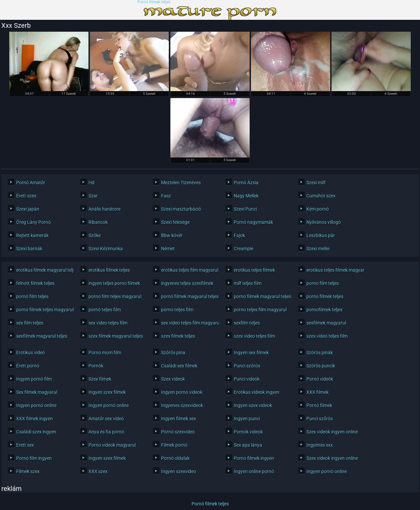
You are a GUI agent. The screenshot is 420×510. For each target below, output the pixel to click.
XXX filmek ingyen (35, 419)
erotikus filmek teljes (109, 270)
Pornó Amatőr (31, 183)
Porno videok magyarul (112, 445)
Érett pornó (28, 366)
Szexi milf (316, 183)
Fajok (239, 235)
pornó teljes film (105, 310)
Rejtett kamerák (32, 235)
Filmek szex (28, 471)
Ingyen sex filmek (251, 353)
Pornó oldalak (175, 458)
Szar (93, 196)
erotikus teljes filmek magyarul (334, 270)
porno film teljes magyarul (115, 296)
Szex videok (173, 379)
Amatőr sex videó (106, 419)
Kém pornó (318, 209)
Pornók (96, 366)
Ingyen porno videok (182, 392)
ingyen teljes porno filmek (114, 283)
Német (168, 249)
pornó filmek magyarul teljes (188, 296)
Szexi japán (28, 209)
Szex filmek (100, 379)
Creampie (244, 249)
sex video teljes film (108, 323)
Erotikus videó (31, 353)
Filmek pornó (174, 445)
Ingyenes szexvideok (182, 405)
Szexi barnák (29, 249)
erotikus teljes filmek (254, 270)
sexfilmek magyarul (326, 323)
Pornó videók (320, 379)
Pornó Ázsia (246, 183)
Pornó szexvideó (178, 432)
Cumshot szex (321, 196)
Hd (91, 183)
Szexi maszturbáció (181, 209)
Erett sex (25, 445)
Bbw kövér (172, 235)
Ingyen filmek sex (179, 419)
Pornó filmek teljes (154, 2)
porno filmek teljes (325, 296)
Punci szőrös (247, 366)
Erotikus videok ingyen (257, 392)
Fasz (166, 196)
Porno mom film (105, 353)
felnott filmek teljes (35, 283)
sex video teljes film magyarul (188, 323)
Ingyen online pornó (254, 471)
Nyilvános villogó (324, 222)
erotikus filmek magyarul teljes (43, 270)
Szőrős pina (173, 353)
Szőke (95, 235)
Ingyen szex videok (253, 405)
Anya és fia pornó (106, 432)
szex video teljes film (254, 336)
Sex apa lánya (248, 445)
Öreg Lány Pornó (34, 222)
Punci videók (247, 379)
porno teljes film (177, 310)
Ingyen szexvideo (179, 471)
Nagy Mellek (246, 196)
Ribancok (98, 222)
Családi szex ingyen (36, 432)
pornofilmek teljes (324, 310)
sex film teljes (30, 323)
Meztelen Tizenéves (181, 183)
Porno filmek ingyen (254, 458)
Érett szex (26, 196)
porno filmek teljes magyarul (43, 310)
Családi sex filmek (179, 366)
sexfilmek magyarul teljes (42, 336)
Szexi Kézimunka (106, 249)
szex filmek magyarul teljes (116, 336)
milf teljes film (248, 283)
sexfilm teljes (247, 323)
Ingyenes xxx (320, 445)
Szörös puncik (321, 366)
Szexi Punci (245, 209)
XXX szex (98, 471)
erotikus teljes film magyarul (188, 270)
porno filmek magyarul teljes (261, 296)
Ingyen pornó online (36, 405)
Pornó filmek (319, 405)
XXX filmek (317, 392)
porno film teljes (323, 283)
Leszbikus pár (321, 235)
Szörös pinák (320, 353)
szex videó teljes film (327, 336)
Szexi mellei (318, 249)
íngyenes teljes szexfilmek (187, 283)
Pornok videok (248, 432)
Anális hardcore (105, 209)
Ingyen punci (247, 419)
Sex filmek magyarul (37, 392)
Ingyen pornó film (34, 379)
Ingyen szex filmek (107, 392)
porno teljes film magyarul (260, 310)
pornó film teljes (32, 296)
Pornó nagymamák (253, 222)
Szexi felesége (175, 222)
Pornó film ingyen (34, 458)
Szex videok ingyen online (332, 432)
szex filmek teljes (178, 336)
